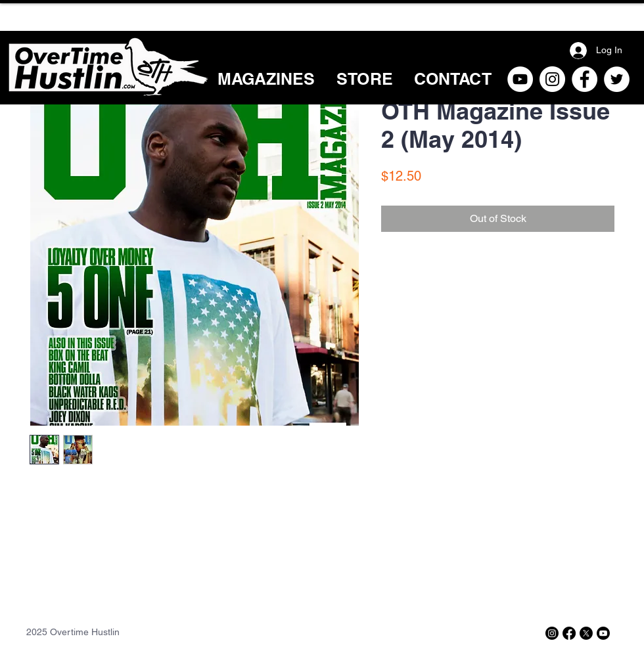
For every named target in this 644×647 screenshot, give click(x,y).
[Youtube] (603, 633)
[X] (586, 633)
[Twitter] (617, 79)
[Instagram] (552, 79)
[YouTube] (520, 79)
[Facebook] (585, 79)
